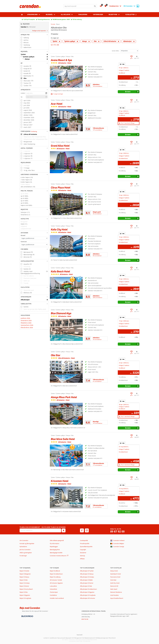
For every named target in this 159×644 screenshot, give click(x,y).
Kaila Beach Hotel (115, 574)
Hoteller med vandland (57, 598)
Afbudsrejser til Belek (86, 580)
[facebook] (82, 530)
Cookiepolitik (84, 540)
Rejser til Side (24, 580)
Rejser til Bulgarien (25, 574)
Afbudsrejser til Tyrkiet (87, 571)
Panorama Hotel (115, 577)
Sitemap (82, 556)
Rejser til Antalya (25, 583)
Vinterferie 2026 (26, 321)
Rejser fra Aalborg (55, 577)
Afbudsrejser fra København (88, 589)
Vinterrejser (98, 14)
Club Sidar (113, 580)
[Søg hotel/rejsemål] (80, 6)
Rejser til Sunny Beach (26, 589)
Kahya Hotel (114, 571)
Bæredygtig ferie (55, 550)
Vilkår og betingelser (26, 553)
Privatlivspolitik (85, 543)
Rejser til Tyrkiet (24, 571)
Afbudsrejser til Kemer (87, 583)
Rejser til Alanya (24, 577)
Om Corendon (24, 540)
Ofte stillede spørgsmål (57, 540)
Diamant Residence (116, 592)
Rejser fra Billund (55, 571)
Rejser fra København (56, 574)
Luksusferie (53, 586)
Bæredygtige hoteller (56, 553)
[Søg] (95, 6)
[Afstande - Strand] (34, 238)
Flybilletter (130, 14)
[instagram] (87, 530)
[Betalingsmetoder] (27, 616)
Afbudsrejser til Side (86, 586)
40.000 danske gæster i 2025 (61, 19)
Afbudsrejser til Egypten (87, 592)
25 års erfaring (77, 19)
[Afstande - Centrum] (34, 245)
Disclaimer (83, 553)
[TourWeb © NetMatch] (80, 635)
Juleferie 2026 (25, 318)
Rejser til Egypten (25, 595)
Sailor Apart (114, 589)
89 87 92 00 (117, 531)
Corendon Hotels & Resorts (58, 556)
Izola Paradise (114, 595)
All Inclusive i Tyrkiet (56, 580)
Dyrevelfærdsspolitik (86, 547)
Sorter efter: (115, 51)
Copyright (83, 550)
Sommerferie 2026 (27, 325)
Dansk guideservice (44, 19)
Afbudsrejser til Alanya (87, 574)
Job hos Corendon (25, 550)
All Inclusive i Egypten (56, 583)
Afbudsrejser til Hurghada (88, 595)
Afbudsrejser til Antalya (87, 577)
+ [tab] (122, 64)
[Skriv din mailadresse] (40, 530)
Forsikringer (23, 556)
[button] (34, 35)
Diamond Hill (114, 586)
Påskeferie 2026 (26, 323)
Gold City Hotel (115, 583)
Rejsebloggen (54, 547)
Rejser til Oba (24, 592)
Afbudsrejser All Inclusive (87, 598)
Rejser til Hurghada (25, 598)
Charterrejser (54, 592)
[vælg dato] (37, 93)
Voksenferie (53, 589)
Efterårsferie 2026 (27, 328)
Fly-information (55, 543)
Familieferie (83, 14)
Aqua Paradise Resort (117, 598)
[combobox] (80, 6)
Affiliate (82, 559)
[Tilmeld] (64, 530)
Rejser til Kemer (24, 586)
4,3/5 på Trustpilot (29, 19)
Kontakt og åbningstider (27, 543)
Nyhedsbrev (23, 547)
